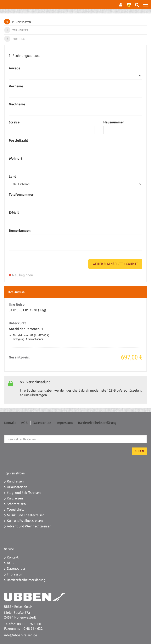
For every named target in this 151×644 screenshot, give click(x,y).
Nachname (17, 104)
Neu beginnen (21, 275)
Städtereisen (16, 504)
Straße (14, 122)
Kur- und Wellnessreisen (25, 521)
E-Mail (14, 213)
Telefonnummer (21, 195)
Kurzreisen (15, 498)
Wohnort (16, 159)
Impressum (65, 423)
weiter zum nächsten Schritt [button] (115, 264)
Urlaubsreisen (17, 487)
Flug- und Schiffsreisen (24, 493)
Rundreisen (15, 481)
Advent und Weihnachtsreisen (29, 526)
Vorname (16, 86)
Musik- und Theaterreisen (26, 515)
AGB (24, 423)
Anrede (15, 68)
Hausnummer (114, 122)
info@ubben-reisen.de (21, 635)
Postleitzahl (18, 140)
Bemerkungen (20, 231)
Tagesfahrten (17, 510)
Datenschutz (42, 423)
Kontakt (10, 423)
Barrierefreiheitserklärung (97, 423)
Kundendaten (18, 22)
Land (13, 177)
